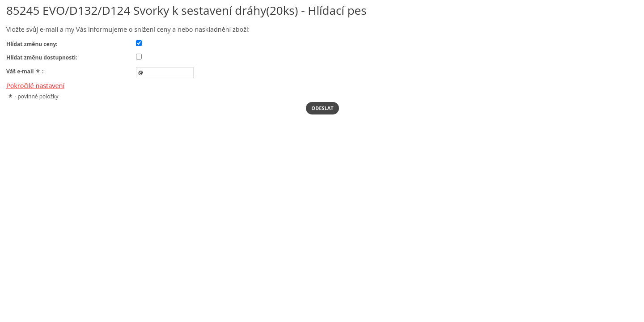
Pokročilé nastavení (35, 86)
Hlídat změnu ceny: (32, 44)
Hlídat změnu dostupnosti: (42, 57)
